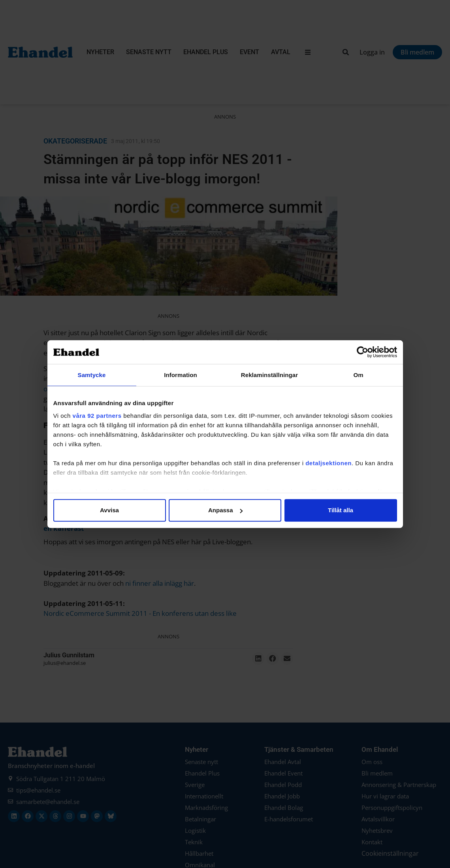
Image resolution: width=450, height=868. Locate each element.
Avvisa (109, 510)
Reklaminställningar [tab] (269, 375)
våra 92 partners (97, 415)
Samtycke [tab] (92, 375)
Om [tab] (358, 375)
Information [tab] (181, 375)
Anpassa (225, 510)
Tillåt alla (341, 510)
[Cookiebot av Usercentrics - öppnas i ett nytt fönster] (362, 352)
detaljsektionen (329, 463)
